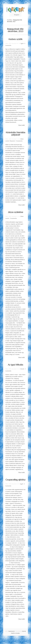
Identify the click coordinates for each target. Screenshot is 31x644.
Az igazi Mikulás (15, 365)
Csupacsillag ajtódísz (15, 480)
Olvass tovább (21, 125)
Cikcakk (22, 369)
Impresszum (11, 631)
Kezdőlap (10, 20)
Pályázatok (12, 141)
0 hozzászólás (19, 141)
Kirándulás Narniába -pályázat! (15, 134)
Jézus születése (15, 212)
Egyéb (22, 43)
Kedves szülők (16, 39)
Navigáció (15, 15)
